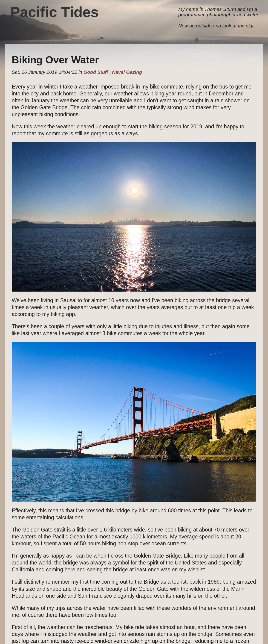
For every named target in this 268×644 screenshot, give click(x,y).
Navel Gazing (127, 72)
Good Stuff (96, 72)
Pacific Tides (55, 12)
